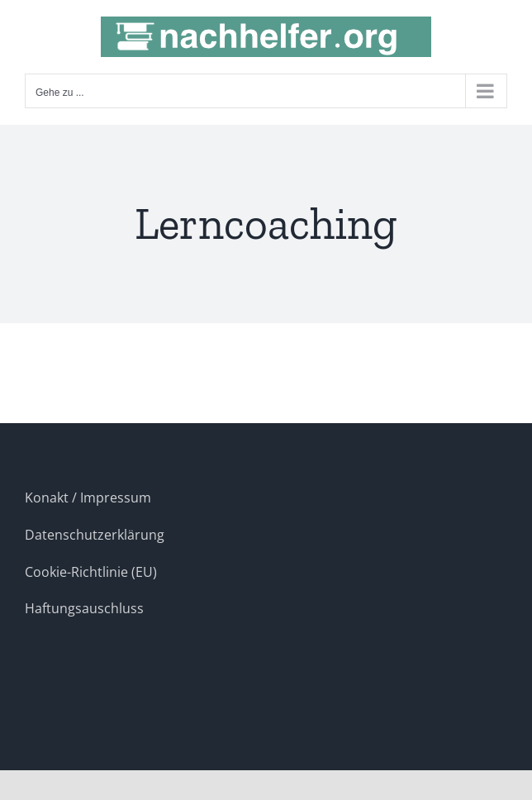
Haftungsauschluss (84, 608)
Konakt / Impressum (88, 498)
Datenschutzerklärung (95, 535)
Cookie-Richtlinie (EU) (91, 572)
